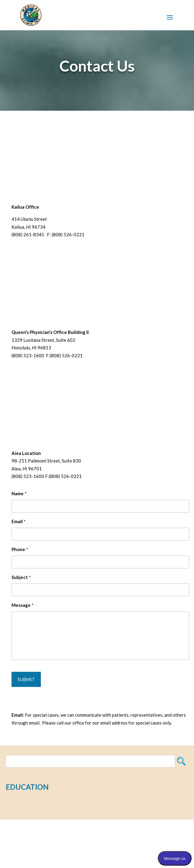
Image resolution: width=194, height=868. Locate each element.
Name (19, 493)
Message (23, 605)
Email (19, 521)
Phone (20, 549)
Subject (21, 577)
